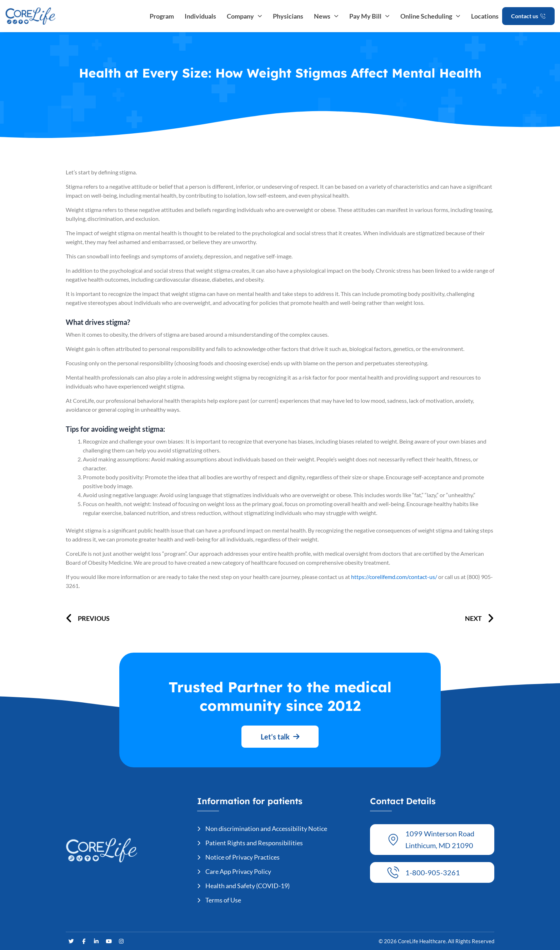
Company (244, 16)
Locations (485, 16)
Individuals (200, 16)
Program (162, 16)
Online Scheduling (430, 16)
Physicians (288, 16)
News (326, 16)
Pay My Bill (369, 16)
